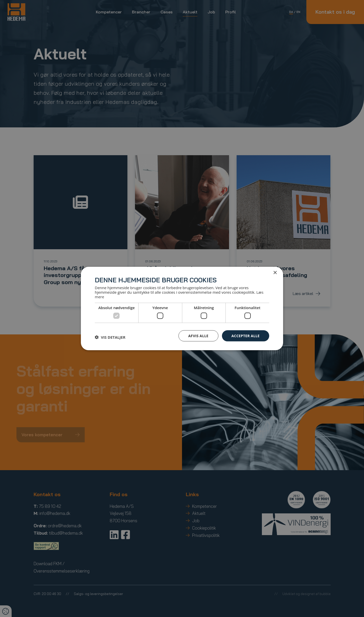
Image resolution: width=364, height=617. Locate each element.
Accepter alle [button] (246, 336)
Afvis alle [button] (198, 336)
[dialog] (182, 308)
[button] (110, 337)
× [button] (275, 273)
